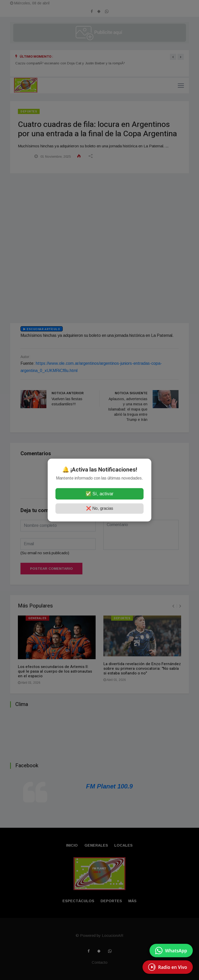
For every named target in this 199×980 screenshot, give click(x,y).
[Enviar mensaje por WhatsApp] (171, 951)
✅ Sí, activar (99, 494)
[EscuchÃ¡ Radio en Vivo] (168, 967)
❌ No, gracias (100, 508)
